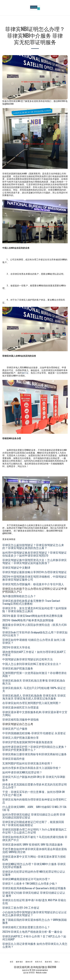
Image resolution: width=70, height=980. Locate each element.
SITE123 (32, 973)
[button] (3, 8)
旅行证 (25, 373)
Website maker (41, 973)
